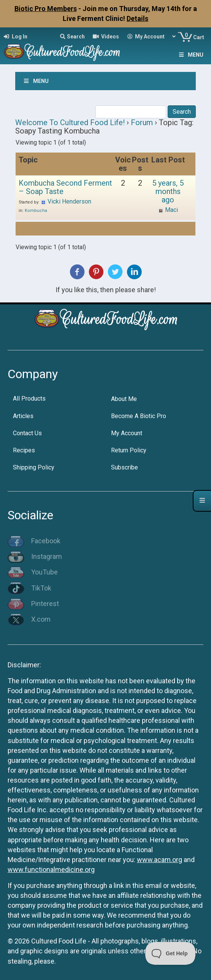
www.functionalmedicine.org (51, 869)
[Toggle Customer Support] (171, 953)
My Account (127, 433)
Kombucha (36, 211)
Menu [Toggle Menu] (190, 55)
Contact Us (27, 433)
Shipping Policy (34, 467)
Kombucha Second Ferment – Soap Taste (65, 187)
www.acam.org (159, 860)
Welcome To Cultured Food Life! (70, 123)
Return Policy (129, 450)
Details (137, 18)
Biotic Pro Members (46, 9)
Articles (23, 416)
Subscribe (125, 467)
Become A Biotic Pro (139, 416)
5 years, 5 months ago (168, 191)
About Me (124, 399)
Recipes (24, 450)
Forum (142, 123)
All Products (29, 399)
